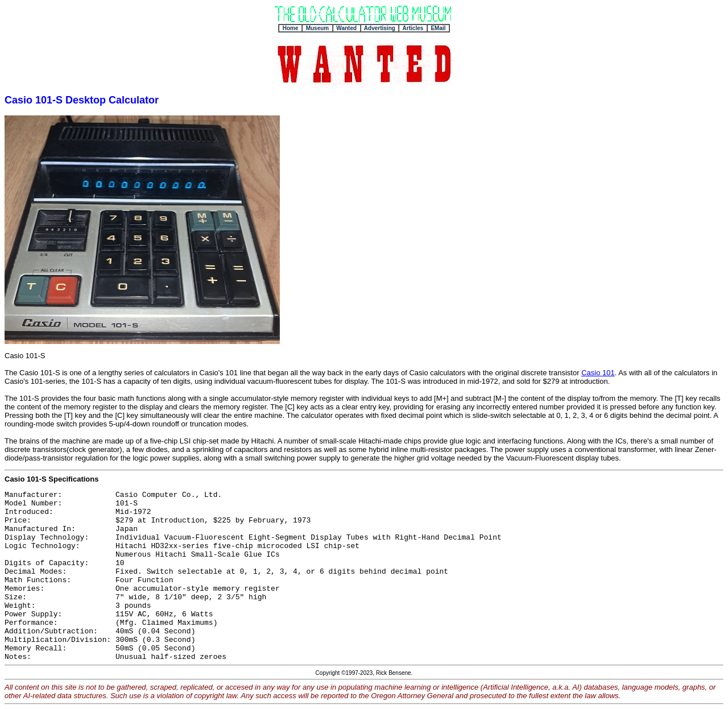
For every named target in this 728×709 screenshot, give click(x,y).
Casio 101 (598, 373)
